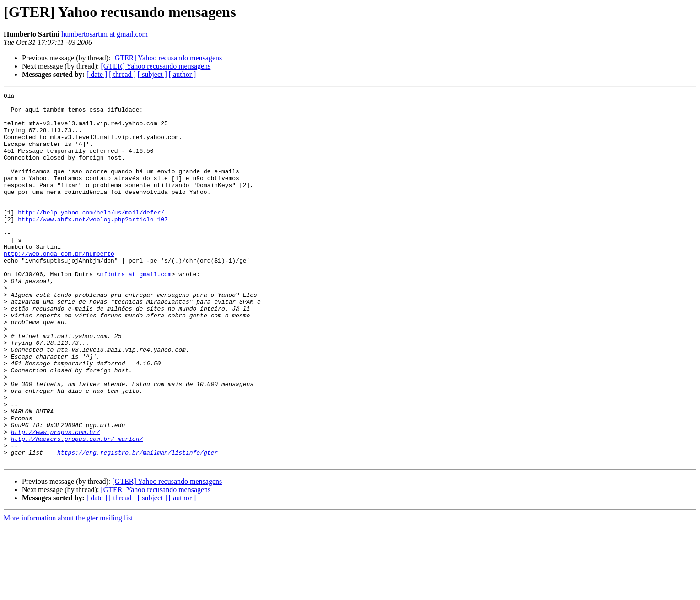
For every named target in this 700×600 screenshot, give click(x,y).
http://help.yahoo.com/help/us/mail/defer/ (91, 237)
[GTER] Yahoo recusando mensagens (167, 58)
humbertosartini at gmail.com (105, 34)
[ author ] (183, 74)
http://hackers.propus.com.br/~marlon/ (77, 509)
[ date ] (97, 74)
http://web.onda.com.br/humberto (59, 286)
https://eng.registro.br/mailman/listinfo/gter (137, 525)
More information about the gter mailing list (68, 592)
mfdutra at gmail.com (136, 311)
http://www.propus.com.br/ (56, 500)
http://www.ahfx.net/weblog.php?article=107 (93, 245)
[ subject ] (152, 74)
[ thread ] (122, 74)
